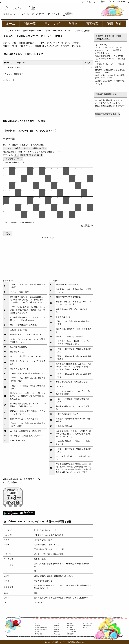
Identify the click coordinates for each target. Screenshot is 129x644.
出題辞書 (70, 623)
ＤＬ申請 (56, 630)
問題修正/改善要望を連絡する (108, 114)
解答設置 (56, 632)
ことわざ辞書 (71, 630)
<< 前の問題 (9, 139)
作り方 (73, 24)
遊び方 (85, 628)
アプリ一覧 (38, 634)
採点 (8, 234)
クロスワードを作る (41, 630)
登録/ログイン (107, 2)
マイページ (122, 2)
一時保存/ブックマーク (13, 159)
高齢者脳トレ (87, 625)
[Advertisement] (48, 100)
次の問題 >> (87, 226)
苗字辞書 (70, 628)
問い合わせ (57, 634)
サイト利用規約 (72, 632)
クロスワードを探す (41, 628)
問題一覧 (30, 24)
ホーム (11, 24)
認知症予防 (70, 634)
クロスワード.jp (20, 8)
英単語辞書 (70, 625)
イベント (56, 623)
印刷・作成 (114, 24)
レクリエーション (88, 623)
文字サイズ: (8, 155)
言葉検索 (92, 24)
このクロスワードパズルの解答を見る (19, 222)
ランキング (52, 24)
